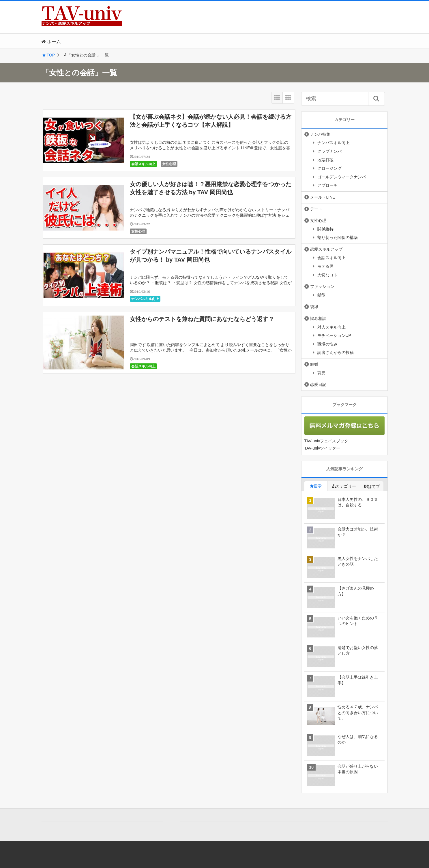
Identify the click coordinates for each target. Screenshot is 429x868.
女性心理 (169, 164)
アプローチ (327, 185)
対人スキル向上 (331, 327)
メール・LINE (323, 197)
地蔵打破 (325, 160)
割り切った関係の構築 (338, 237)
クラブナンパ (329, 151)
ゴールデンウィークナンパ (342, 177)
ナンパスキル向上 (145, 299)
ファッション (322, 286)
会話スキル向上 (143, 164)
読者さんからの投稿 (336, 352)
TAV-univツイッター (322, 448)
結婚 (314, 364)
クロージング (329, 168)
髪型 (321, 295)
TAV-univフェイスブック (326, 441)
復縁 (314, 307)
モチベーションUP (334, 335)
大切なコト (327, 275)
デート (316, 209)
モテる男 (325, 266)
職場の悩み (327, 344)
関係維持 (325, 229)
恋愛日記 (318, 384)
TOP (48, 55)
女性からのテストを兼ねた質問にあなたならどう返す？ (202, 319)
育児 (321, 373)
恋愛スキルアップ (326, 249)
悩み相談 (318, 318)
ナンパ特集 (320, 134)
